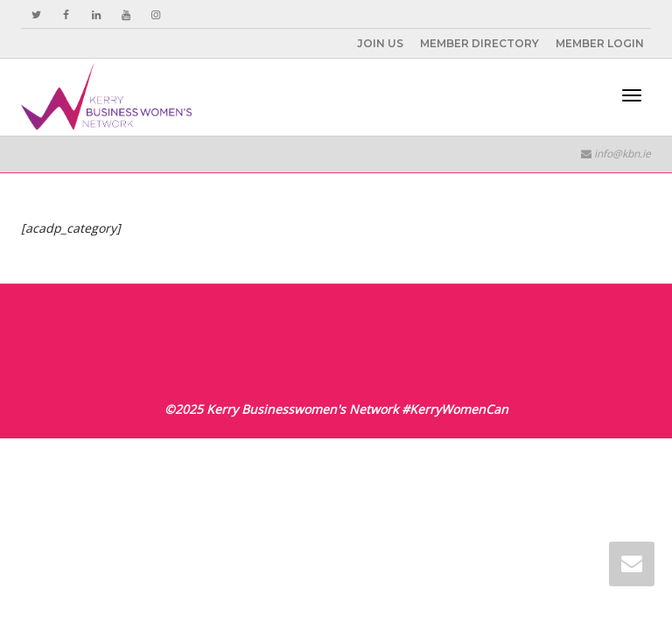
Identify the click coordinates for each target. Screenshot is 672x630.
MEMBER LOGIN (600, 43)
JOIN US (380, 43)
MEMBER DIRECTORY (479, 43)
